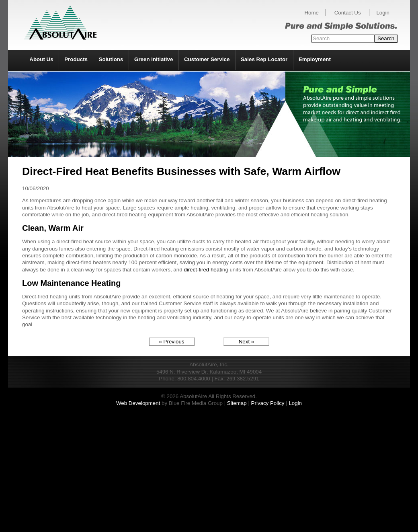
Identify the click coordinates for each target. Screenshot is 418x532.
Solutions (111, 59)
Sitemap (237, 403)
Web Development (138, 403)
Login (383, 13)
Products (76, 59)
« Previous (172, 342)
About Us (41, 59)
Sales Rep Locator (264, 59)
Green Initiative (154, 59)
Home (311, 13)
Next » (247, 342)
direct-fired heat (202, 270)
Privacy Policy (268, 403)
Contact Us (348, 13)
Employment (315, 59)
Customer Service (207, 59)
